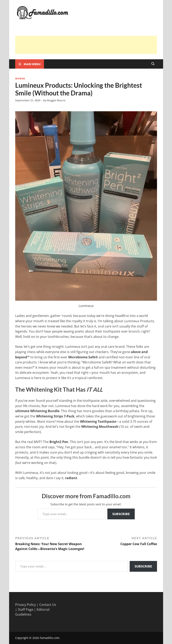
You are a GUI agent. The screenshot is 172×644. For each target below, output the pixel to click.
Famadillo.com (50, 638)
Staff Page (26, 609)
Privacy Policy (26, 605)
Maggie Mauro (56, 100)
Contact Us (48, 605)
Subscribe (121, 514)
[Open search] (153, 64)
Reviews (20, 78)
